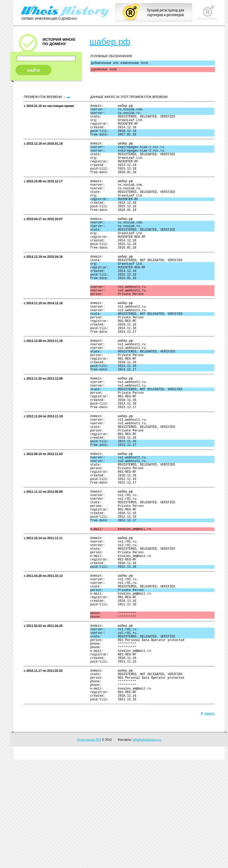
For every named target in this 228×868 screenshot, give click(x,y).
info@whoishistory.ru (147, 848)
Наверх (208, 822)
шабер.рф (110, 42)
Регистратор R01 (89, 848)
